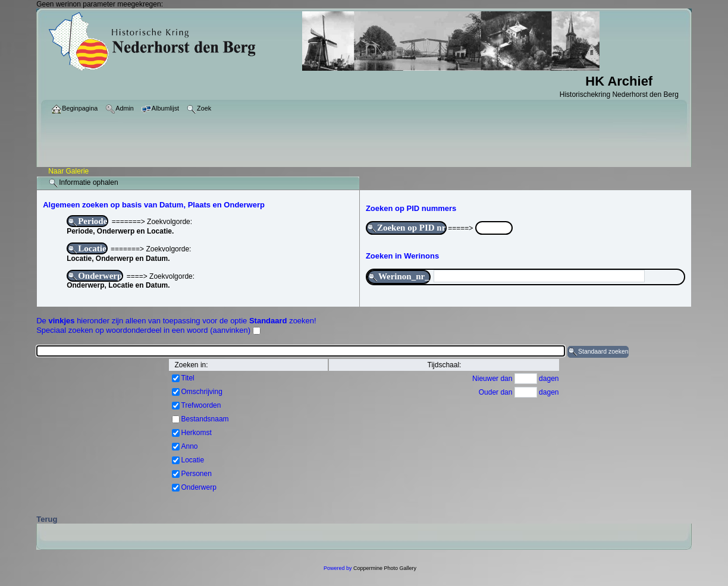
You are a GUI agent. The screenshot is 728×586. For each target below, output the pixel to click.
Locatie (87, 249)
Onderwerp (95, 276)
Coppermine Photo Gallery (385, 568)
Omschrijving (202, 392)
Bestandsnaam (205, 419)
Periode (87, 222)
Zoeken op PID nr (406, 228)
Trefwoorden (201, 405)
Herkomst (197, 433)
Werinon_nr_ (399, 277)
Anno (190, 446)
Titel (188, 378)
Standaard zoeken (598, 352)
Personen (197, 474)
